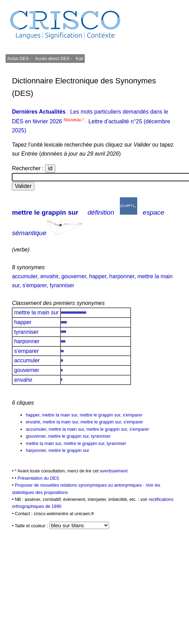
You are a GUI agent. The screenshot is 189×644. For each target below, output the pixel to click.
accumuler (24, 276)
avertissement (114, 471)
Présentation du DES (38, 478)
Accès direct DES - (54, 59)
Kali (79, 59)
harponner (122, 276)
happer (98, 276)
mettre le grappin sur (45, 212)
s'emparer (35, 285)
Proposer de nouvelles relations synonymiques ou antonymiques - (80, 485)
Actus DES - (19, 59)
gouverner (74, 276)
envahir (49, 276)
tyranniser (62, 285)
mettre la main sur (36, 312)
